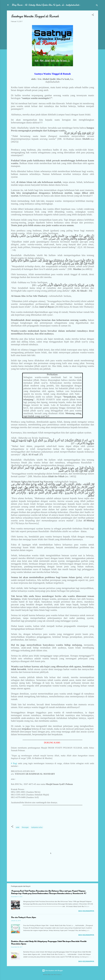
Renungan (25, 827)
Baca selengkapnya (86, 911)
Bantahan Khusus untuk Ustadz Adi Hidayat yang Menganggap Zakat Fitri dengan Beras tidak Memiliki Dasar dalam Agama (49, 943)
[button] (93, 15)
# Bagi (14, 763)
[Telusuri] (97, 6)
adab (18, 827)
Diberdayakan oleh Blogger (53, 971)
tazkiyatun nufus (37, 827)
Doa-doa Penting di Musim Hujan (23, 917)
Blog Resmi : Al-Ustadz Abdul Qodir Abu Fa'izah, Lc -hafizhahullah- (46, 5)
